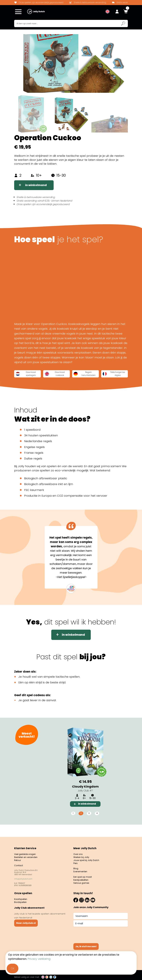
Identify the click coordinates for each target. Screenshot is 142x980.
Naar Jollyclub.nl (27, 923)
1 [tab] (73, 823)
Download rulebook (69, 374)
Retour (18, 859)
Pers (76, 862)
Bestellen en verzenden (27, 855)
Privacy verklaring (39, 959)
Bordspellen (21, 902)
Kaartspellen (21, 898)
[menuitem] (108, 12)
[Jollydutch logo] (36, 12)
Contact (19, 864)
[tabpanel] (85, 775)
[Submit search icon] (123, 24)
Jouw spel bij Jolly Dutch (87, 859)
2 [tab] (81, 823)
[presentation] (99, 934)
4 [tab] (98, 823)
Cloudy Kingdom (85, 796)
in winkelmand (37, 186)
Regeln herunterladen (110, 374)
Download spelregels (32, 374)
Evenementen (81, 871)
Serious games (82, 883)
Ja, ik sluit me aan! (87, 946)
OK (13, 968)
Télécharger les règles (33, 383)
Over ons (78, 852)
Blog (76, 868)
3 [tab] (89, 823)
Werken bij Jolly (82, 855)
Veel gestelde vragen (26, 852)
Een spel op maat (83, 877)
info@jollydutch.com (23, 878)
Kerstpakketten (82, 880)
